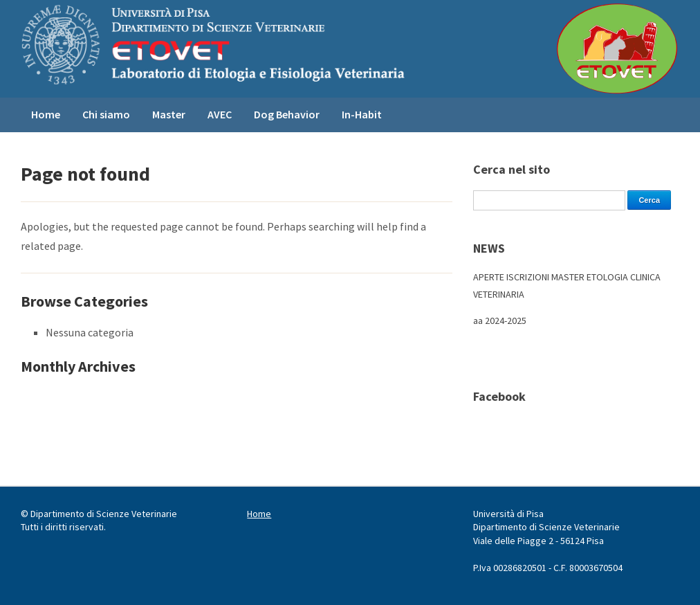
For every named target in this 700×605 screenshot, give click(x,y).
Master (169, 114)
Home (46, 114)
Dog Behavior (287, 114)
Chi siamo (106, 114)
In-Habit (362, 114)
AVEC (220, 114)
